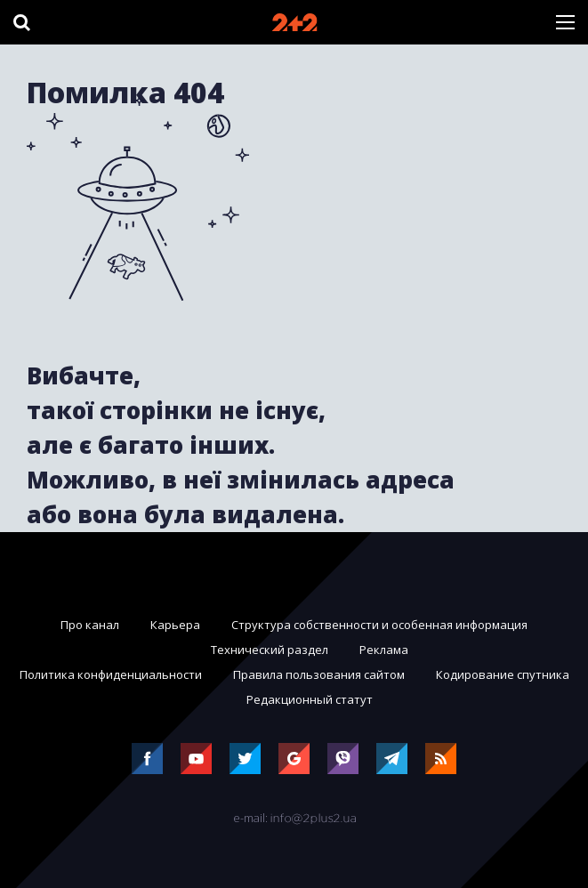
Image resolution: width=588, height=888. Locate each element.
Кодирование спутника (503, 674)
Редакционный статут (310, 699)
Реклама (384, 650)
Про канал (90, 625)
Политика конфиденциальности (111, 674)
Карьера (175, 625)
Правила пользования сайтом (319, 674)
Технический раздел (270, 650)
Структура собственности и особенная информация (379, 625)
